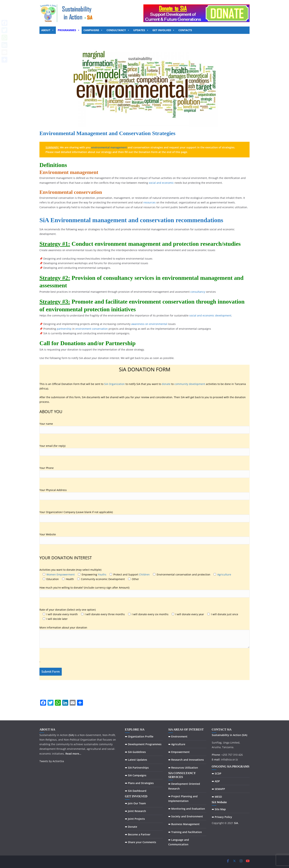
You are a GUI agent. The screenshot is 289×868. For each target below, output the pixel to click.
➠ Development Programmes (143, 744)
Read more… (73, 754)
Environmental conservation (71, 192)
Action (237, 735)
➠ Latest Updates (136, 760)
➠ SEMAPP (218, 789)
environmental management (109, 147)
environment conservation (92, 329)
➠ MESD (217, 797)
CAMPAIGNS (93, 30)
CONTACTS (185, 30)
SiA (44, 220)
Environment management (69, 172)
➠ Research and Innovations (186, 760)
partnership (64, 329)
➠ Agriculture (177, 744)
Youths (102, 574)
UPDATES (141, 30)
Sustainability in (222, 735)
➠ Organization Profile (139, 736)
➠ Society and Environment (186, 816)
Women (51, 574)
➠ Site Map (219, 809)
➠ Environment (178, 736)
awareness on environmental (149, 324)
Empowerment (66, 574)
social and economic (161, 183)
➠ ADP (216, 781)
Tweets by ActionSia (52, 761)
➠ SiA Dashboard (136, 791)
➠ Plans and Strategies (139, 783)
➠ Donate (131, 827)
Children (144, 574)
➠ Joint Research (135, 811)
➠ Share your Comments (141, 842)
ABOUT (48, 30)
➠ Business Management (184, 824)
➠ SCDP (217, 773)
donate (166, 384)
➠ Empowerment (179, 752)
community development (190, 384)
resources (149, 202)
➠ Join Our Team (135, 803)
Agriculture (224, 574)
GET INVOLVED (164, 30)
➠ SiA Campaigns (136, 775)
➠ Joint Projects (135, 819)
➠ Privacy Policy (222, 817)
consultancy (198, 292)
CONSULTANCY (118, 30)
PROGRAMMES (69, 30)
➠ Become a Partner (138, 834)
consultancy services (129, 278)
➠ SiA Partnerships (137, 768)
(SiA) (244, 735)
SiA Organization (114, 384)
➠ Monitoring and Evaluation (187, 809)
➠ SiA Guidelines (135, 752)
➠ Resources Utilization (183, 768)
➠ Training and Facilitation (185, 832)
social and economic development (210, 315)
